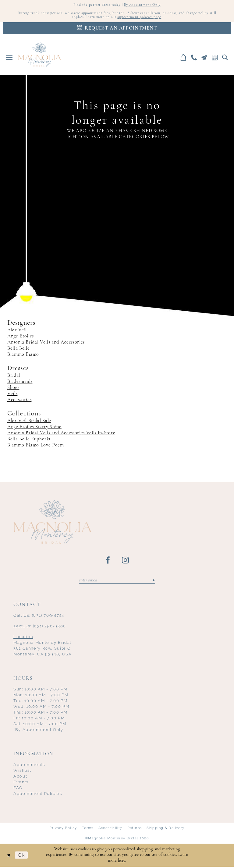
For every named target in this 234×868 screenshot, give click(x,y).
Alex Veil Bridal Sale (29, 422)
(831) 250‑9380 (40, 627)
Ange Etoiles (21, 337)
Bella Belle (18, 349)
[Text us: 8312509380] (204, 58)
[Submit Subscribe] (153, 581)
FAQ (18, 789)
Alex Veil (17, 331)
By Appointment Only (143, 5)
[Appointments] (117, 29)
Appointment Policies (38, 795)
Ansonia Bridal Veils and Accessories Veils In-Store (61, 434)
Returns (135, 829)
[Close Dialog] (9, 856)
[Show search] (225, 58)
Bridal (14, 376)
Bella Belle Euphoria (29, 440)
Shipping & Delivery (165, 829)
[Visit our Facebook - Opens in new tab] (108, 561)
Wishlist (22, 772)
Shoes (13, 389)
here (122, 862)
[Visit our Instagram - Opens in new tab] (126, 561)
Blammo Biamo (23, 355)
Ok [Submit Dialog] (23, 856)
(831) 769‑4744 (39, 617)
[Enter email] (117, 581)
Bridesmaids (20, 383)
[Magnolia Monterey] (39, 55)
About (20, 777)
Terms (88, 829)
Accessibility (110, 829)
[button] (9, 58)
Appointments (29, 766)
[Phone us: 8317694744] (194, 58)
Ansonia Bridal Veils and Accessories (46, 343)
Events (21, 783)
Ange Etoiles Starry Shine (34, 428)
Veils (12, 395)
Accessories (19, 401)
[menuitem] (9, 58)
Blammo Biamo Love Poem (36, 446)
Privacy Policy (63, 829)
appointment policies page (140, 18)
